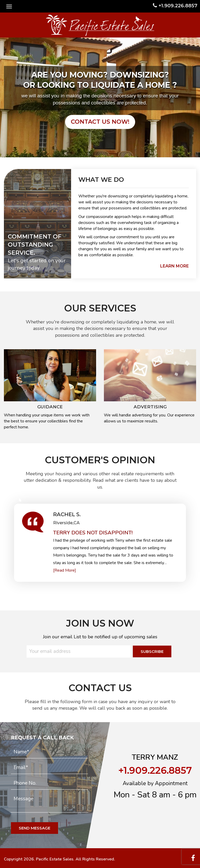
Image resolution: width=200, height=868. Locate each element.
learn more (174, 266)
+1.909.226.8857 (175, 6)
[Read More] (65, 570)
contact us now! (100, 122)
